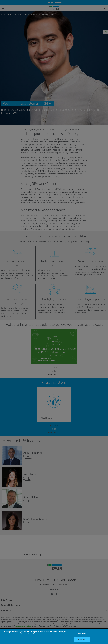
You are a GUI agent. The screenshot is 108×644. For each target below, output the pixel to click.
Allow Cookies (82, 641)
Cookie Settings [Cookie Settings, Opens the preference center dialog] (82, 635)
